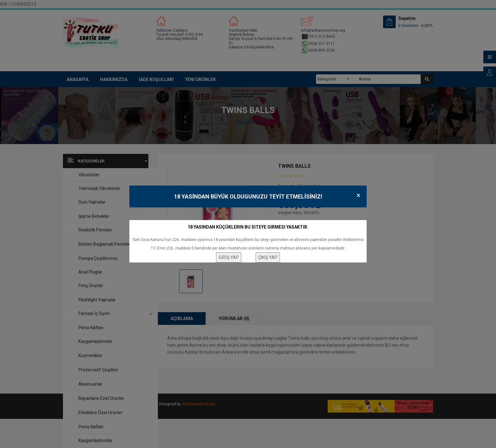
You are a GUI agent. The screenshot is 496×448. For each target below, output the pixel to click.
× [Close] (358, 196)
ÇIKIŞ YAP (268, 257)
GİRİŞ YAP (229, 257)
